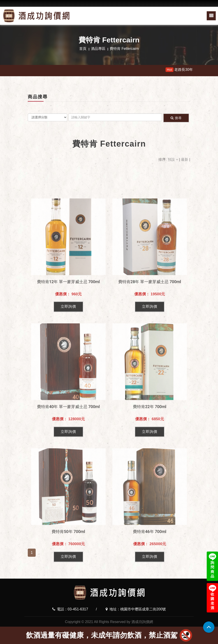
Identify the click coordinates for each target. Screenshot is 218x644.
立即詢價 (68, 372)
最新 (185, 160)
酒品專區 (98, 49)
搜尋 (176, 118)
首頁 (83, 49)
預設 (173, 160)
